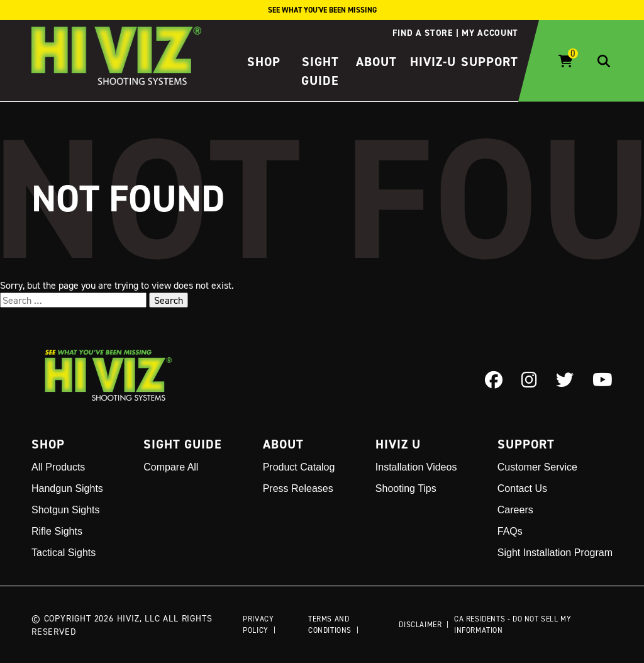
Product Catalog (299, 467)
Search (169, 300)
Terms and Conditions (330, 624)
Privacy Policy (258, 624)
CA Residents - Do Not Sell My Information (513, 624)
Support (490, 62)
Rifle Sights (57, 531)
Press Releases (298, 488)
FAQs (510, 531)
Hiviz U (398, 444)
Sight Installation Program (555, 553)
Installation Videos (416, 467)
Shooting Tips (406, 488)
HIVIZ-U (433, 62)
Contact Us (522, 488)
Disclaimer (420, 624)
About (376, 62)
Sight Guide (183, 444)
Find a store (422, 33)
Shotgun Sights (66, 510)
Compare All (171, 467)
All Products (58, 467)
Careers (515, 510)
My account (490, 33)
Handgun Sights (67, 488)
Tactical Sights (64, 553)
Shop (264, 62)
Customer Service (537, 467)
